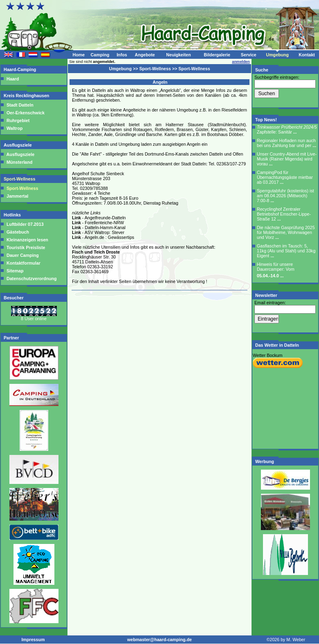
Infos (122, 55)
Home (79, 55)
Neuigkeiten (178, 55)
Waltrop (15, 128)
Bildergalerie (217, 55)
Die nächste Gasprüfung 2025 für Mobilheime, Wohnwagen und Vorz (286, 232)
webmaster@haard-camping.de (159, 640)
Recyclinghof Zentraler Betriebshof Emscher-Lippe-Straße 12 (284, 214)
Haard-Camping (20, 69)
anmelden (241, 62)
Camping (100, 55)
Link (76, 218)
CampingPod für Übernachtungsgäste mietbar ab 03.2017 (285, 177)
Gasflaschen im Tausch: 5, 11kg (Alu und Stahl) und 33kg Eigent (286, 251)
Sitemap (14, 271)
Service (249, 55)
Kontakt (307, 55)
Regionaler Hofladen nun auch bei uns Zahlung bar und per (286, 143)
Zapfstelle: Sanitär (287, 129)
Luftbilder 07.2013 (25, 224)
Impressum (33, 640)
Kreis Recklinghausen (27, 96)
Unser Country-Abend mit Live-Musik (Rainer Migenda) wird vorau (287, 159)
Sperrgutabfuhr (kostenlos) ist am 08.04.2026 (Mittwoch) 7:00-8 (285, 196)
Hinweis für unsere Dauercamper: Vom (276, 270)
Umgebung (277, 55)
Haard (13, 79)
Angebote (145, 55)
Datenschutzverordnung (31, 279)
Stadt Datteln (20, 105)
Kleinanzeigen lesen (27, 240)
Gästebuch (17, 232)
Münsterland (19, 162)
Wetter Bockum (268, 355)
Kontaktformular (23, 263)
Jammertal (17, 196)
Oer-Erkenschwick (26, 113)
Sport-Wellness (20, 179)
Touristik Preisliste (25, 247)
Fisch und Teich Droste (96, 252)
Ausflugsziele (18, 145)
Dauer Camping (22, 255)
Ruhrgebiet (18, 120)
